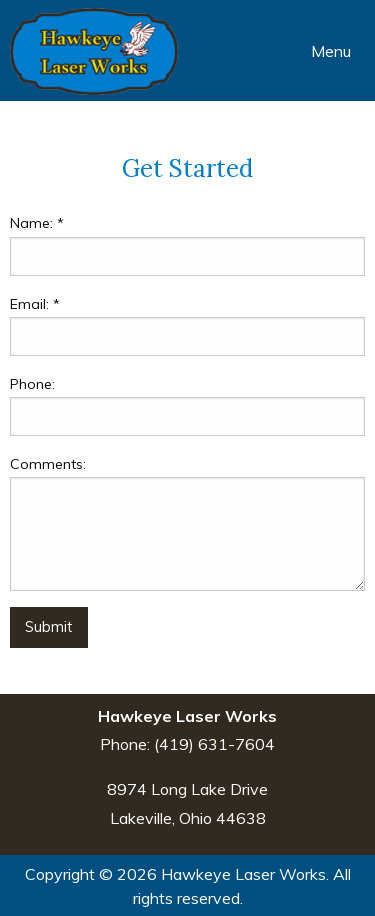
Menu (321, 51)
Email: (35, 304)
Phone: (32, 384)
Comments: (48, 464)
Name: (37, 223)
